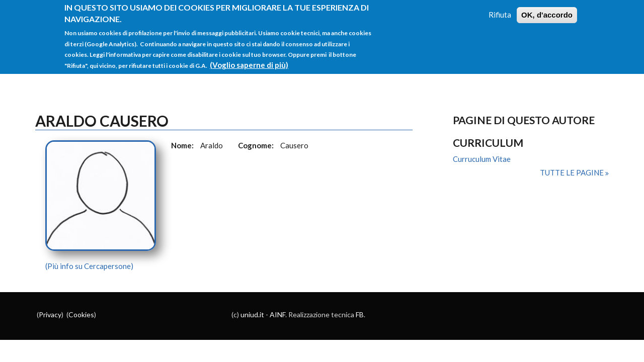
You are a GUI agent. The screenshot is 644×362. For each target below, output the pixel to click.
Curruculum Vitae (482, 159)
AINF (277, 314)
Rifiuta (500, 8)
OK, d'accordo (547, 8)
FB (360, 314)
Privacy (50, 314)
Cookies (81, 314)
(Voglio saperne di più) (249, 58)
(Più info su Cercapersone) (89, 266)
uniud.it (252, 314)
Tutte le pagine (573, 172)
